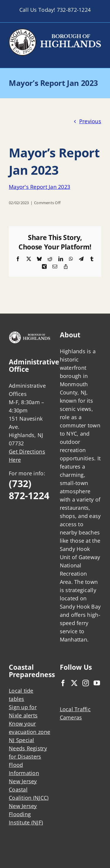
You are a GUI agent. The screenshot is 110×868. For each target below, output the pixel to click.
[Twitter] (74, 683)
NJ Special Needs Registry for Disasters (28, 748)
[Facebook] (63, 683)
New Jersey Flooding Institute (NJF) (26, 814)
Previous (90, 121)
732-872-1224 (74, 10)
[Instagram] (86, 683)
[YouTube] (97, 683)
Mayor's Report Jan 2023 (39, 187)
